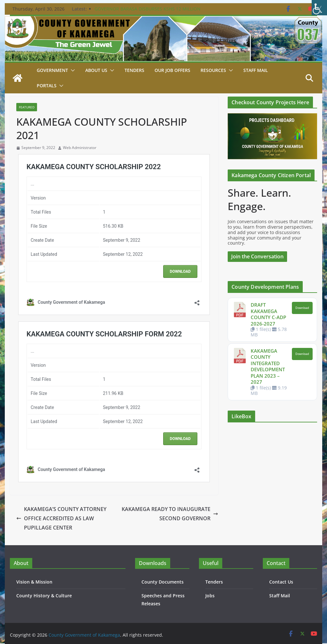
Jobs (210, 596)
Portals (47, 86)
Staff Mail (280, 596)
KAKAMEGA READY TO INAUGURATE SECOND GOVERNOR (170, 514)
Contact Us (281, 582)
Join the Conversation (257, 256)
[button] (72, 70)
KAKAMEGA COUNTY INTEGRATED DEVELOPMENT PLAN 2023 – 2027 (268, 366)
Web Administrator (80, 148)
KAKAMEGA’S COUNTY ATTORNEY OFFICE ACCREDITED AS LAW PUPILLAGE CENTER (61, 518)
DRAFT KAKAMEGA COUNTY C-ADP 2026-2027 (268, 314)
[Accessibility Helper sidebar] (319, 8)
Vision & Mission (34, 582)
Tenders (134, 70)
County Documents (163, 582)
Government (52, 70)
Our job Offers (172, 70)
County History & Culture (44, 596)
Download (302, 308)
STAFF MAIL (256, 70)
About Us (96, 70)
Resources (213, 70)
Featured (27, 107)
